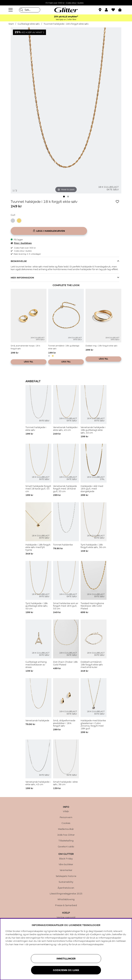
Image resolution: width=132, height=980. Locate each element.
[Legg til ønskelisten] (117, 202)
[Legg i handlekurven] (49, 231)
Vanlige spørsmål (66, 917)
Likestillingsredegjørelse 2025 (66, 894)
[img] (64, 197)
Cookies (66, 823)
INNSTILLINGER (66, 959)
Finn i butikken (21, 243)
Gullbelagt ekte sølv (29, 24)
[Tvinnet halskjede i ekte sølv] (14, 221)
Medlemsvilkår (66, 829)
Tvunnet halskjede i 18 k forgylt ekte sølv (66, 24)
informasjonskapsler (92, 944)
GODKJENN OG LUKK (66, 970)
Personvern (66, 817)
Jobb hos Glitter (66, 835)
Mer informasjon (22, 278)
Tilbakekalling (66, 841)
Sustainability (66, 882)
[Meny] (11, 10)
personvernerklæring (41, 944)
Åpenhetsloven (66, 888)
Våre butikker (66, 864)
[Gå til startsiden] (66, 10)
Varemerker (66, 870)
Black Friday (66, 859)
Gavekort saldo (66, 847)
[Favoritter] (115, 10)
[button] (108, 10)
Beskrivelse (19, 261)
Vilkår (66, 811)
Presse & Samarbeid (66, 905)
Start (11, 24)
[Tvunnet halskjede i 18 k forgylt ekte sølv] (20, 221)
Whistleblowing (66, 899)
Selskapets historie (66, 876)
